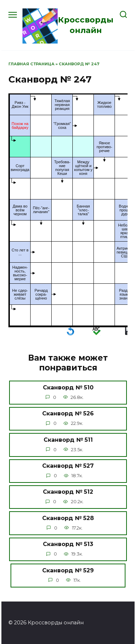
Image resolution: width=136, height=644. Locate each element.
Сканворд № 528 (68, 518)
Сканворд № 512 (68, 492)
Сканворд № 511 (68, 439)
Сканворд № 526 (68, 413)
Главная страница (31, 64)
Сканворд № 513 (68, 544)
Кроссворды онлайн (86, 25)
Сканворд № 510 (68, 387)
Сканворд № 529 (68, 570)
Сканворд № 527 (68, 466)
